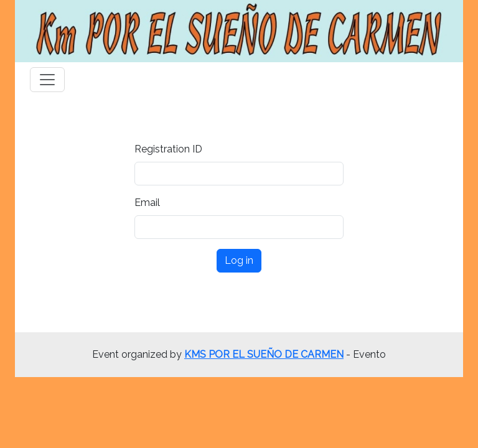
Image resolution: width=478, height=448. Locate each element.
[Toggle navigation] (47, 80)
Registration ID (168, 149)
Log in (239, 260)
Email (147, 203)
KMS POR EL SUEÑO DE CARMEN (264, 354)
